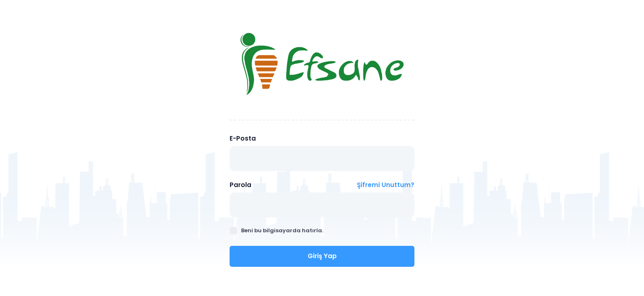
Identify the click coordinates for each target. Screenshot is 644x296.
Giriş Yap (322, 256)
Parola (240, 185)
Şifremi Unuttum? (386, 185)
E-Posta (243, 138)
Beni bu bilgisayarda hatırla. (276, 230)
